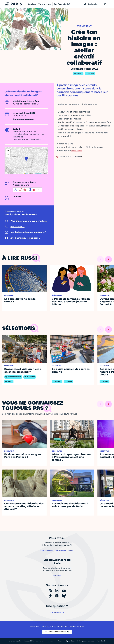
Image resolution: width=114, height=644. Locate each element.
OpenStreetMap (38, 173)
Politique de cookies (86, 641)
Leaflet (26, 173)
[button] (26, 159)
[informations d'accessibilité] (27, 190)
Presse (61, 641)
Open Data (70, 641)
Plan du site (102, 641)
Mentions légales (15, 641)
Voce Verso (77, 151)
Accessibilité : (40, 641)
